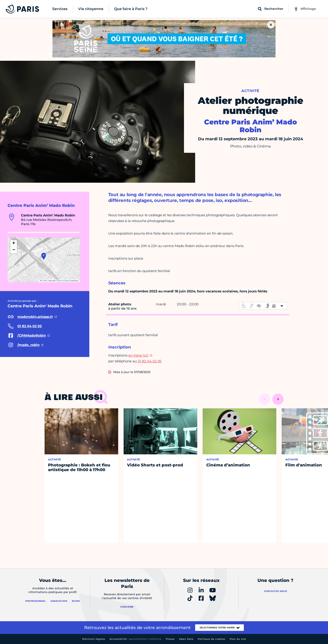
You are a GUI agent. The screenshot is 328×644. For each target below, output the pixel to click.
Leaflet (44, 281)
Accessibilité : (136, 639)
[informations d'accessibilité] (263, 306)
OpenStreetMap (64, 281)
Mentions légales (94, 639)
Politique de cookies (212, 639)
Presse (170, 639)
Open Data (186, 639)
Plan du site (238, 639)
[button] (44, 256)
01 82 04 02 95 (150, 361)
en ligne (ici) (138, 355)
